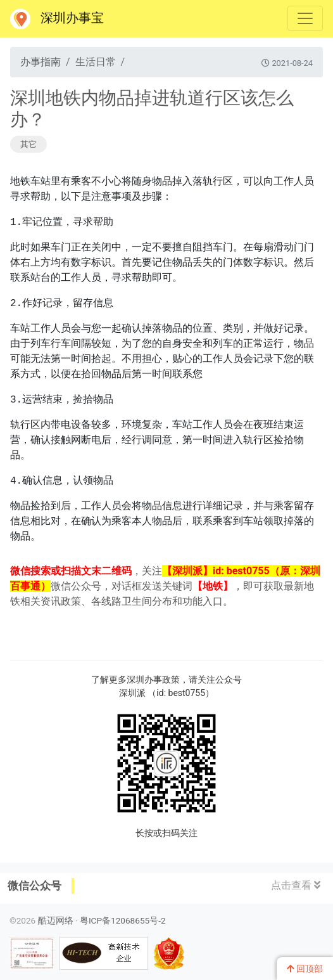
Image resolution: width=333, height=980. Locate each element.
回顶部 (305, 969)
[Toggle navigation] (305, 18)
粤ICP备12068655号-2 (123, 920)
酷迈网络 (56, 920)
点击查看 (296, 885)
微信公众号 (35, 886)
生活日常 (96, 62)
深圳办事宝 (57, 19)
